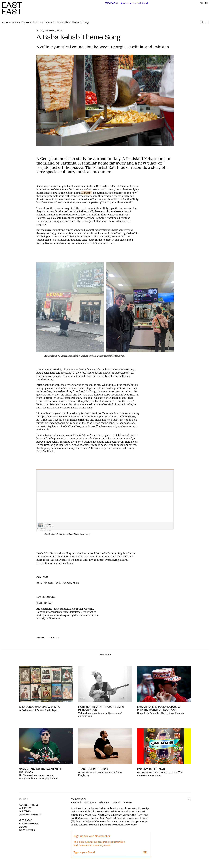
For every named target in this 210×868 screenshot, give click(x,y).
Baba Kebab (47, 530)
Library (85, 22)
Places (76, 22)
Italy (39, 583)
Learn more (130, 825)
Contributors (29, 824)
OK (145, 852)
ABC (53, 22)
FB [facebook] (53, 638)
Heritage (45, 22)
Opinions (27, 22)
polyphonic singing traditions (101, 218)
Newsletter (27, 830)
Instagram (90, 803)
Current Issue (29, 805)
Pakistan (48, 583)
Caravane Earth (104, 821)
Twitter (128, 803)
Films (68, 22)
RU (206, 3)
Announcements (11, 22)
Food (36, 22)
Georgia (50, 31)
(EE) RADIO (111, 3)
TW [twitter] (57, 638)
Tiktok (131, 416)
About (23, 827)
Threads (116, 803)
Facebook (76, 803)
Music (60, 22)
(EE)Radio (40, 530)
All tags (25, 811)
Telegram (104, 803)
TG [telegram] (48, 638)
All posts (26, 808)
